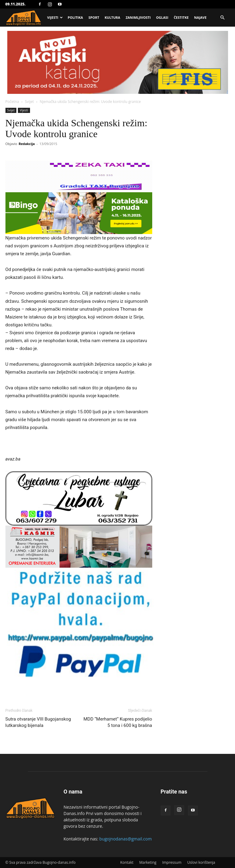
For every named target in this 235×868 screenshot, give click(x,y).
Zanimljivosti (138, 17)
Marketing (148, 862)
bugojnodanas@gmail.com (126, 839)
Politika (75, 17)
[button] (223, 18)
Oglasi (162, 17)
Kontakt (127, 862)
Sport (94, 17)
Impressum (172, 862)
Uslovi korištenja (201, 862)
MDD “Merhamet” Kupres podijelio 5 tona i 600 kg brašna (118, 722)
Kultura (112, 17)
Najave (200, 17)
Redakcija (27, 144)
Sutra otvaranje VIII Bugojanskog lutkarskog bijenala (38, 722)
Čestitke (181, 17)
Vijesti (55, 17)
